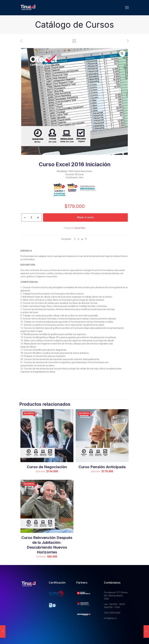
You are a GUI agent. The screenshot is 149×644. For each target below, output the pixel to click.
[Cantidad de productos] (31, 217)
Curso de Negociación (47, 467)
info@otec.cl (110, 618)
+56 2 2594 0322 (112, 613)
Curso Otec (80, 228)
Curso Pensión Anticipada (102, 467)
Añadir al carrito (85, 217)
